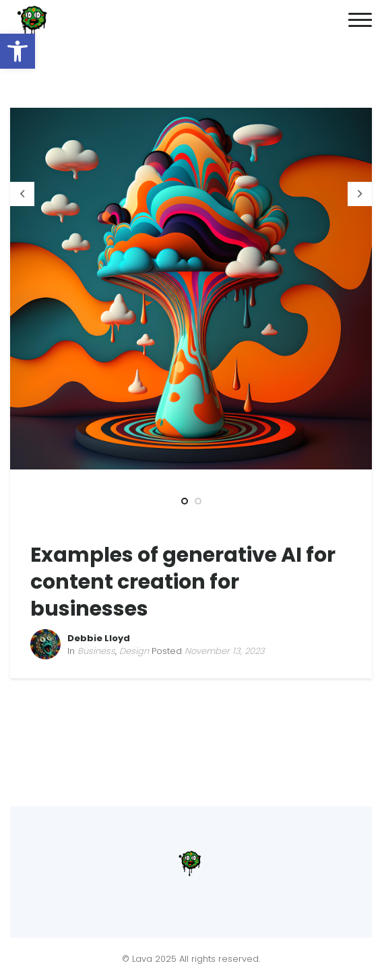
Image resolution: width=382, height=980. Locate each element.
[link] (18, 51)
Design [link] (134, 651)
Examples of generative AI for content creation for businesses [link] (183, 582)
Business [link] (96, 651)
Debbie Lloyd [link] (99, 638)
